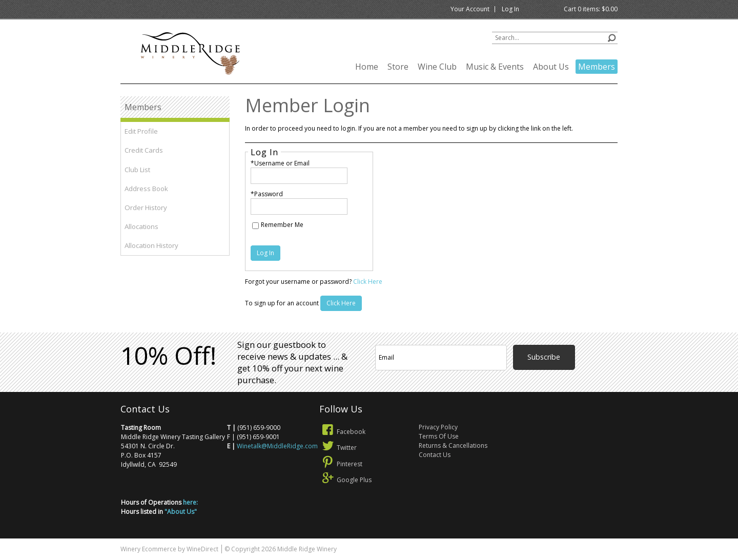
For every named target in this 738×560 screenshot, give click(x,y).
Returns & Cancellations (453, 445)
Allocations (141, 226)
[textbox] (555, 38)
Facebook (342, 432)
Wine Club (437, 67)
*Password (267, 194)
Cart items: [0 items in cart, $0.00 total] (591, 9)
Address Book (146, 189)
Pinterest (341, 464)
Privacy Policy (438, 427)
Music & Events (495, 67)
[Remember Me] (255, 226)
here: (190, 502)
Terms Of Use (439, 436)
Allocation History (151, 245)
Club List (137, 170)
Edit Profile (141, 131)
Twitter (338, 448)
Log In (510, 9)
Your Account (470, 9)
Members (597, 67)
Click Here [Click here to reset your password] (368, 282)
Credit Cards (144, 150)
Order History (146, 208)
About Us (551, 67)
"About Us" (181, 512)
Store (398, 67)
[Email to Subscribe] (441, 358)
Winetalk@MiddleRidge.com (277, 446)
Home (367, 67)
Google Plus (345, 480)
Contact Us (435, 455)
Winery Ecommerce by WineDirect (169, 549)
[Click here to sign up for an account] (341, 303)
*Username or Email (280, 163)
